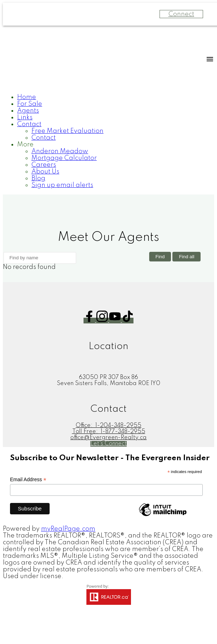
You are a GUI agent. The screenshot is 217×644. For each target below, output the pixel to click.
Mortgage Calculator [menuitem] (64, 158)
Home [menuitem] (27, 97)
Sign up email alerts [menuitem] (62, 185)
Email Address (28, 480)
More (25, 145)
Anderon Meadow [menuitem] (60, 151)
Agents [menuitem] (28, 111)
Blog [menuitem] (38, 178)
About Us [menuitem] (45, 172)
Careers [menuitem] (44, 165)
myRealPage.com (68, 529)
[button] (90, 321)
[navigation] (108, 141)
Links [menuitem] (25, 118)
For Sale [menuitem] (30, 104)
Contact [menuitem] (29, 124)
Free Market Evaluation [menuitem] (67, 131)
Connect (181, 14)
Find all (186, 257)
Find (160, 257)
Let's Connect (108, 444)
